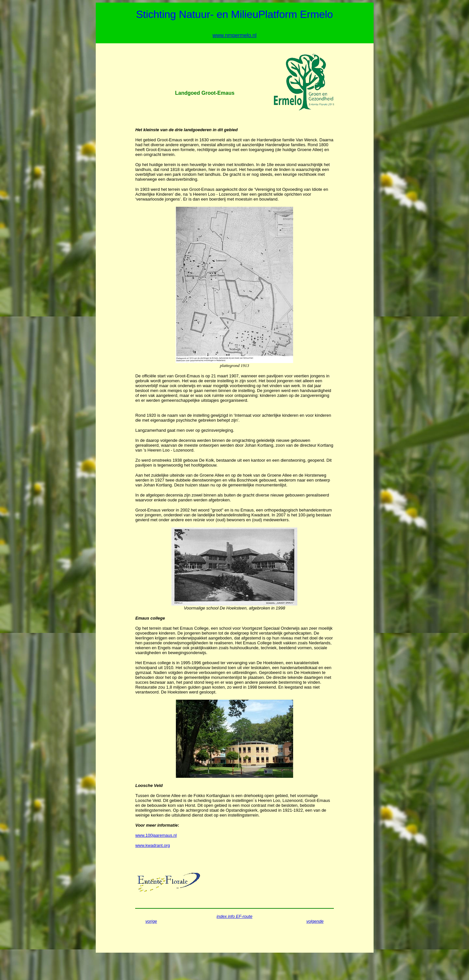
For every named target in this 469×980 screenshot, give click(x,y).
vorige (151, 921)
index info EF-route (234, 916)
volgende (315, 921)
